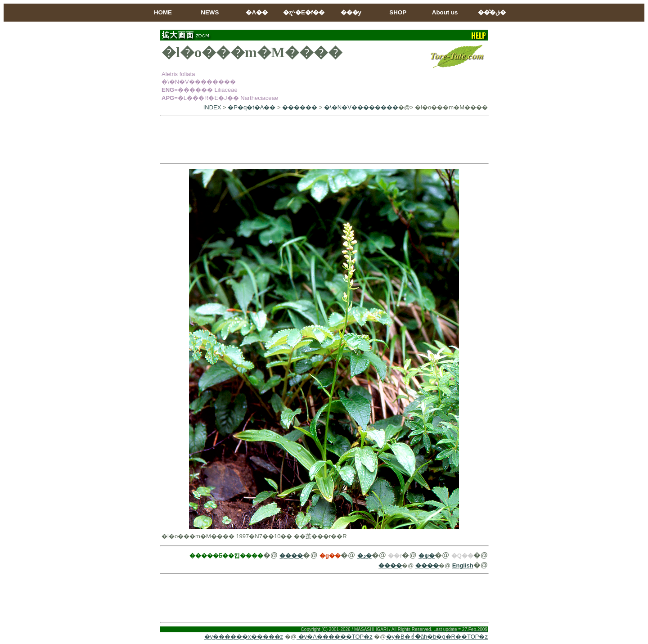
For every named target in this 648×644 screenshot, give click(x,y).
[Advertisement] (324, 140)
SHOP (398, 12)
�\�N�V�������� (361, 107)
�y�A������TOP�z (335, 637)
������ (300, 107)
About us (445, 12)
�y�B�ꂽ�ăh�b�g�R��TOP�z (437, 637)
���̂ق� (492, 12)
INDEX (212, 107)
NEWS (210, 12)
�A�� (257, 12)
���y (351, 12)
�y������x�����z (244, 637)
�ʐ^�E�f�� (304, 12)
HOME (163, 12)
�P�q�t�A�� (252, 107)
